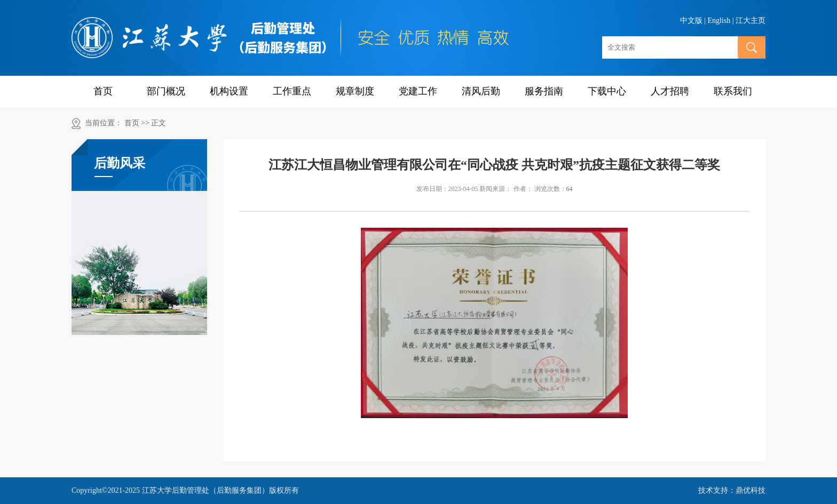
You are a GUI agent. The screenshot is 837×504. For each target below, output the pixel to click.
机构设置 (229, 91)
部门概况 (166, 91)
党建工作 (418, 91)
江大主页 (751, 21)
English (719, 21)
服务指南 (544, 91)
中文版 (691, 21)
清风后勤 (481, 91)
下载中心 (607, 91)
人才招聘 (670, 91)
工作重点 (292, 91)
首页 (103, 91)
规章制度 (355, 91)
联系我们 (733, 91)
